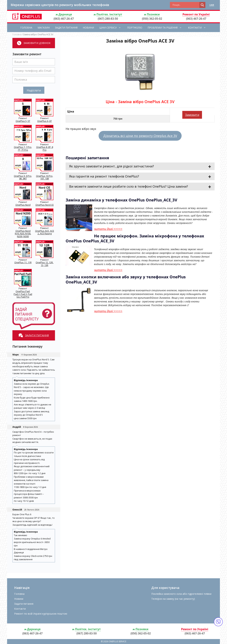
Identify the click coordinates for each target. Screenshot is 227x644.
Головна (26, 28)
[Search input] (186, 5)
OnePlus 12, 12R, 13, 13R (45, 264)
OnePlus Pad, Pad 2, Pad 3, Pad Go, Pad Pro (23, 294)
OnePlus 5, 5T (23, 121)
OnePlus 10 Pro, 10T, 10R (45, 177)
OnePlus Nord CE (45, 205)
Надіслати (34, 90)
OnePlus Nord (23, 205)
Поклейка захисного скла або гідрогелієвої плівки (181, 594)
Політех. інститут (109, 14)
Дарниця (65, 14)
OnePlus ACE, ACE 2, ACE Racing (45, 232)
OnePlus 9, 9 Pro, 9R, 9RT (23, 177)
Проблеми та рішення (166, 28)
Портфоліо (135, 28)
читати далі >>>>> (108, 229)
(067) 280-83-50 (108, 19)
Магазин (44, 28)
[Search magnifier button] (202, 5)
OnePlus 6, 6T (45, 121)
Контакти (199, 28)
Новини (88, 28)
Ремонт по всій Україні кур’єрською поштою (41, 614)
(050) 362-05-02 (152, 19)
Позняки (153, 14)
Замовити (192, 115)
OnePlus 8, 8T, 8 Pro (45, 148)
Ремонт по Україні (196, 14)
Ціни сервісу (112, 28)
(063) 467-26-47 (64, 19)
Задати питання (66, 28)
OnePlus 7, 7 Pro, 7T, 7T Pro (23, 148)
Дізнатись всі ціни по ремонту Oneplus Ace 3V (140, 136)
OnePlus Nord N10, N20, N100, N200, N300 (23, 234)
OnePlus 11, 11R (23, 262)
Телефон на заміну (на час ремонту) (173, 599)
